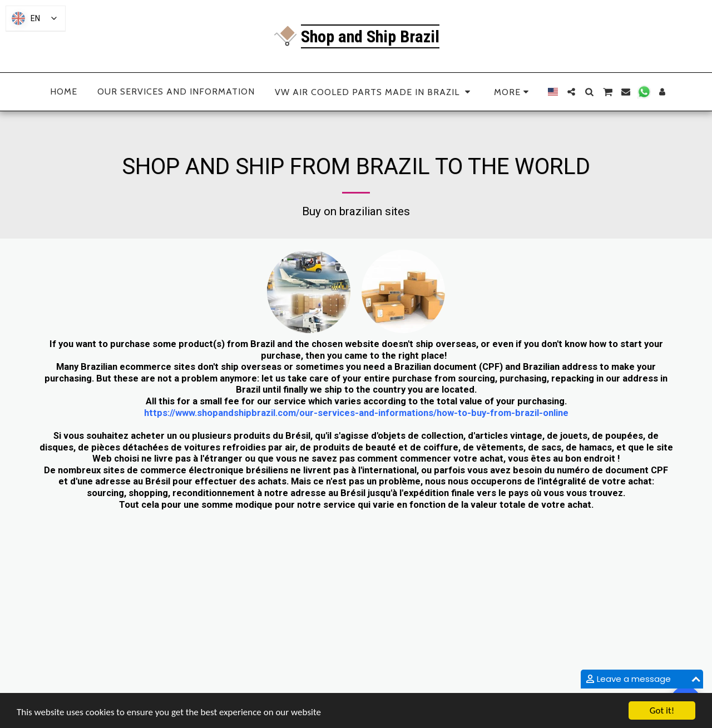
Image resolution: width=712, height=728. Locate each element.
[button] (571, 92)
